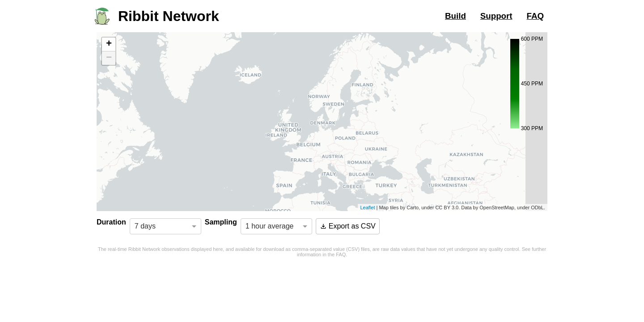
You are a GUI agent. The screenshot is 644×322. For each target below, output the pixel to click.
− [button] (109, 58)
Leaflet (367, 208)
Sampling (221, 222)
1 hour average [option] (270, 226)
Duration (111, 222)
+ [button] (109, 44)
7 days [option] (145, 226)
